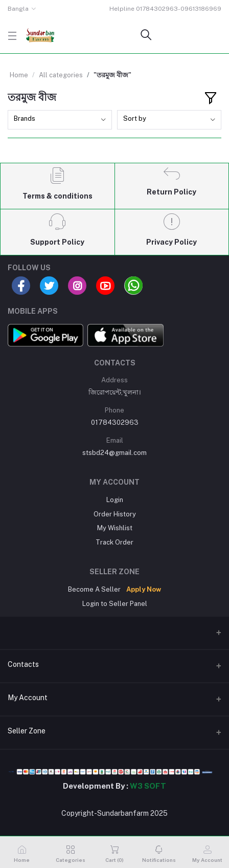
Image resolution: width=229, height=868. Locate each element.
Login (115, 500)
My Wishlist (115, 528)
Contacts (23, 664)
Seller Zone (27, 731)
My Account (28, 698)
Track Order (114, 542)
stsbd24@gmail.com (114, 453)
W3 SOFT (148, 786)
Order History (115, 514)
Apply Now (144, 589)
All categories (61, 75)
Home (19, 75)
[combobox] (60, 120)
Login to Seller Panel (115, 604)
